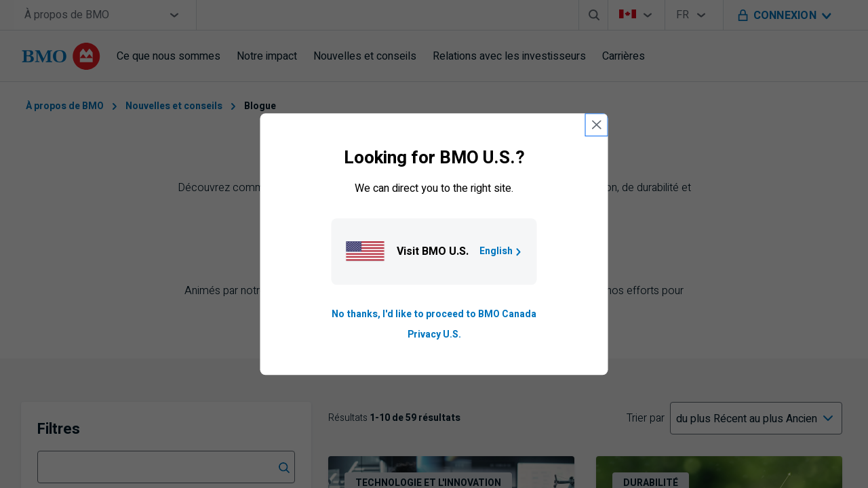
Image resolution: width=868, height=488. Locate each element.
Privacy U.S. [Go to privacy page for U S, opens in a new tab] (434, 334)
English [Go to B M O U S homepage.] (501, 251)
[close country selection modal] (597, 125)
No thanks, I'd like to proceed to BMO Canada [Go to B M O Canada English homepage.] (434, 314)
